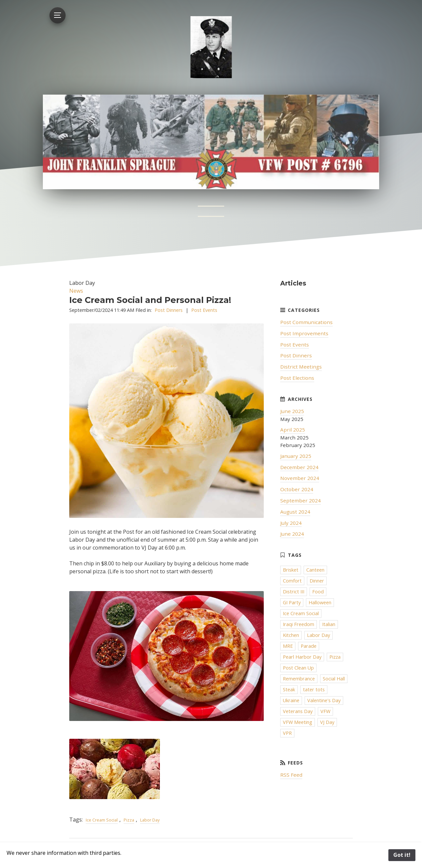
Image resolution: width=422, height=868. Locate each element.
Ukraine (291, 700)
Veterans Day (298, 711)
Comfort (292, 581)
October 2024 (297, 489)
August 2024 (295, 512)
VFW (325, 711)
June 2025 (292, 411)
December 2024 (299, 467)
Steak (289, 689)
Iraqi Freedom (299, 624)
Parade (309, 646)
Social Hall (334, 679)
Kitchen (291, 635)
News (76, 291)
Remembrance (299, 679)
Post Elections (297, 378)
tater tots (314, 689)
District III (294, 592)
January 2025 (296, 456)
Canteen (315, 570)
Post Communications (306, 322)
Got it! (402, 855)
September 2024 (301, 500)
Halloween (320, 602)
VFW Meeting (298, 722)
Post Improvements (304, 333)
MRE (288, 646)
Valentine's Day (324, 700)
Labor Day (150, 820)
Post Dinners (169, 310)
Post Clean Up (298, 668)
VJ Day (327, 722)
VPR (287, 733)
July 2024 (291, 523)
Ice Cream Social (102, 820)
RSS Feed (291, 775)
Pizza (129, 820)
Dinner (317, 581)
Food (318, 592)
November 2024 (300, 478)
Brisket (291, 570)
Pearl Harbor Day (302, 657)
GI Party (292, 602)
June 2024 (292, 534)
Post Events (204, 310)
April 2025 (293, 430)
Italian (329, 624)
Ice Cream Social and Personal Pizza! (150, 300)
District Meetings (301, 367)
